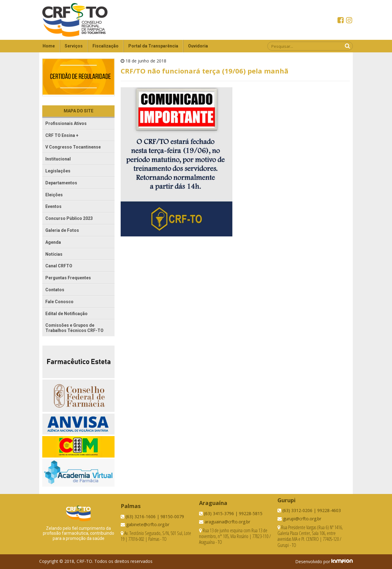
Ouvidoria (198, 46)
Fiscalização (106, 46)
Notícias (54, 254)
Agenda (53, 242)
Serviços (74, 46)
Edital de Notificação (66, 314)
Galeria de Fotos (62, 230)
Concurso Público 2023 (69, 218)
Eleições (54, 195)
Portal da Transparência (153, 46)
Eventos (53, 206)
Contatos (55, 290)
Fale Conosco (59, 302)
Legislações (58, 171)
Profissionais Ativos (66, 123)
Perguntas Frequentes (68, 278)
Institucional (58, 159)
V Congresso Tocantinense (73, 147)
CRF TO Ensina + (62, 135)
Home (49, 46)
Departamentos (61, 183)
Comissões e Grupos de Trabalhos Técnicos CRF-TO (74, 328)
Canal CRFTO (59, 266)
